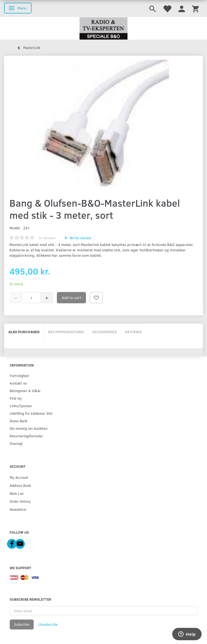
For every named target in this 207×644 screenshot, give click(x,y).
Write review (80, 238)
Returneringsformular (26, 436)
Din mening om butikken (29, 428)
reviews (47, 238)
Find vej (16, 398)
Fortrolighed (19, 376)
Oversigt (16, 443)
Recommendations (66, 332)
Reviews (133, 332)
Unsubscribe (48, 624)
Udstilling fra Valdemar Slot (31, 413)
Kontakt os (18, 383)
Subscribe (22, 624)
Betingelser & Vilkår (25, 391)
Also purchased (24, 332)
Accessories (104, 332)
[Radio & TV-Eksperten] (103, 29)
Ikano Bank (19, 421)
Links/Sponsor (21, 406)
